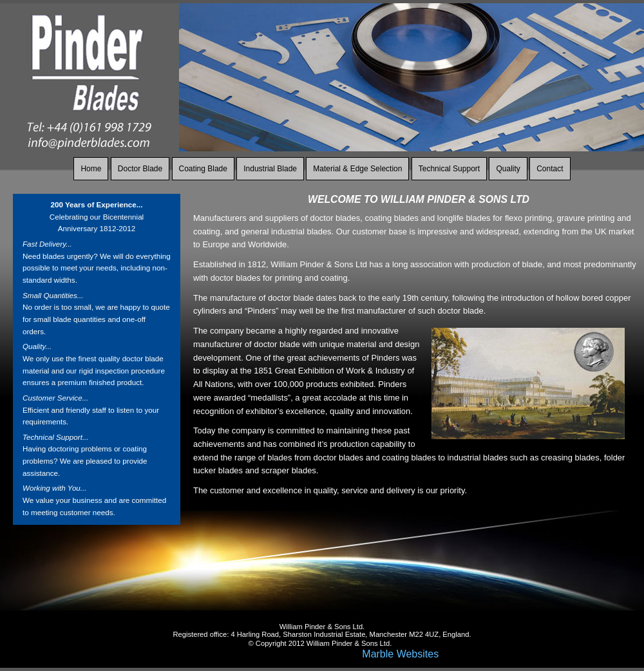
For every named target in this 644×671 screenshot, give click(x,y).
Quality (508, 169)
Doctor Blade (140, 169)
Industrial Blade (270, 169)
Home (91, 169)
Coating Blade (203, 169)
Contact (550, 169)
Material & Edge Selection (357, 169)
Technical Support (449, 169)
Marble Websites (400, 654)
